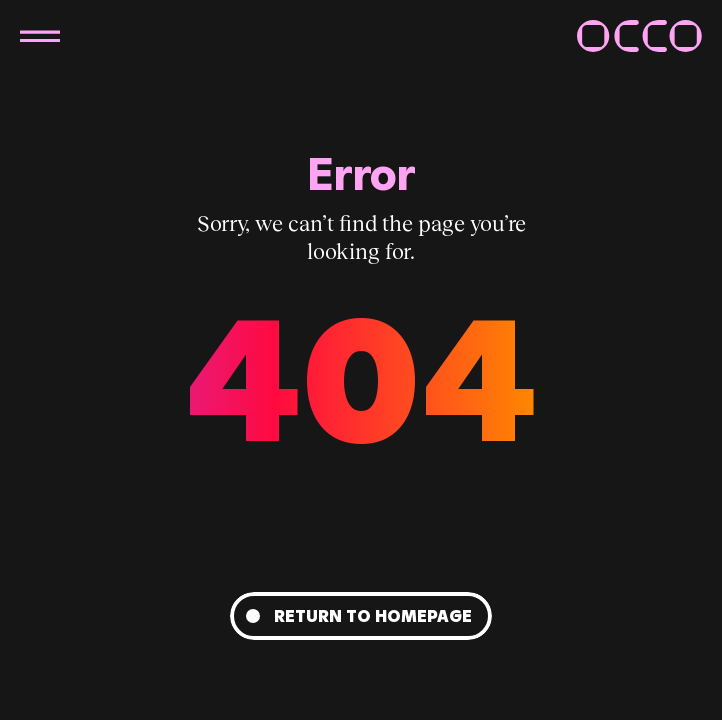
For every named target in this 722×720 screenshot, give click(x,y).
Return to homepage (373, 616)
